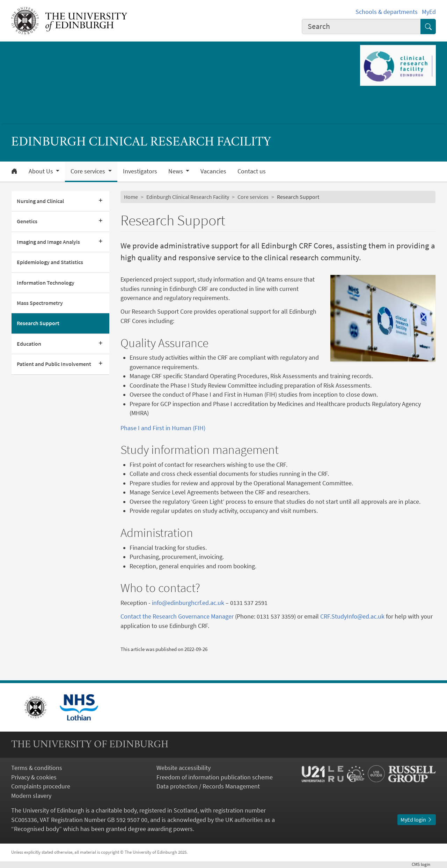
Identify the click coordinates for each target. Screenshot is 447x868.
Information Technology (46, 283)
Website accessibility (184, 768)
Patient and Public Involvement (54, 364)
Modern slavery (31, 796)
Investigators (140, 171)
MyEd (429, 12)
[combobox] (361, 27)
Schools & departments (387, 12)
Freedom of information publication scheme (215, 777)
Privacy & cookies (34, 777)
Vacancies (213, 171)
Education (29, 344)
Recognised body (36, 829)
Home (131, 197)
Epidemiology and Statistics (50, 262)
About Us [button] (42, 171)
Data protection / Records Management (208, 786)
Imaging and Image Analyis (48, 242)
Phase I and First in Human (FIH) (163, 428)
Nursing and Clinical (40, 201)
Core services (253, 197)
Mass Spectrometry (40, 303)
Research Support (38, 323)
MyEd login (417, 820)
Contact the (137, 616)
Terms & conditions (37, 768)
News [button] (176, 171)
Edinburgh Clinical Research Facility (188, 197)
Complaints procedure (41, 786)
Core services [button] (89, 171)
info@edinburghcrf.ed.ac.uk (188, 603)
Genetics (27, 221)
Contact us (252, 171)
